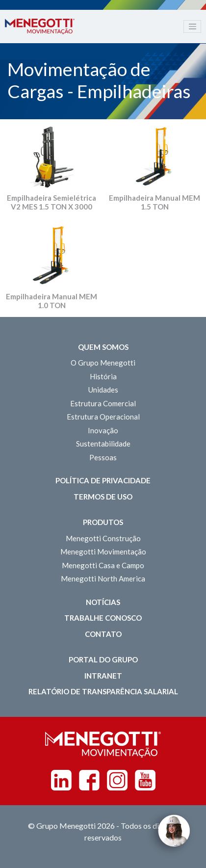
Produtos (103, 522)
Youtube (145, 780)
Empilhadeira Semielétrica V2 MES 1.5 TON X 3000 (51, 202)
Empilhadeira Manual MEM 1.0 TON (51, 301)
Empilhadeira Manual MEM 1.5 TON (154, 202)
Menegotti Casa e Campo (103, 565)
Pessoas (103, 457)
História (103, 376)
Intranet (103, 676)
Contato (103, 634)
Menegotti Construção (103, 538)
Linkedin (61, 780)
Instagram (117, 780)
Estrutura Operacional (103, 417)
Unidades (103, 390)
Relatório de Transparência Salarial (103, 691)
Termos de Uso (103, 497)
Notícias (103, 602)
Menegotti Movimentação (103, 552)
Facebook (89, 780)
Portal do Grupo (103, 659)
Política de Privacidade (103, 480)
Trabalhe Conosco (103, 618)
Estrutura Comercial (103, 403)
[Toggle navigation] (192, 26)
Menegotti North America (103, 579)
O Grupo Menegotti (103, 363)
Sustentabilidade (103, 444)
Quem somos (103, 347)
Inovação (103, 430)
